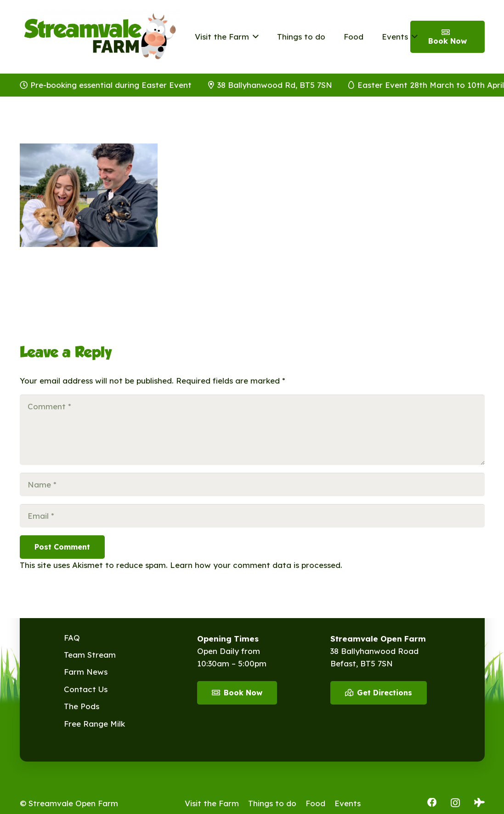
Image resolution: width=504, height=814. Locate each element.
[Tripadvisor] (479, 803)
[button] (254, 37)
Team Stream (90, 655)
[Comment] (252, 430)
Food (315, 803)
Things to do (272, 803)
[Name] (252, 484)
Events (348, 803)
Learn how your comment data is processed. (256, 565)
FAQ (72, 638)
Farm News (86, 672)
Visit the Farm (212, 803)
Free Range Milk (94, 724)
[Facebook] (432, 803)
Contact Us (86, 689)
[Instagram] (455, 803)
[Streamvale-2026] (100, 37)
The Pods (82, 706)
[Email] (252, 516)
